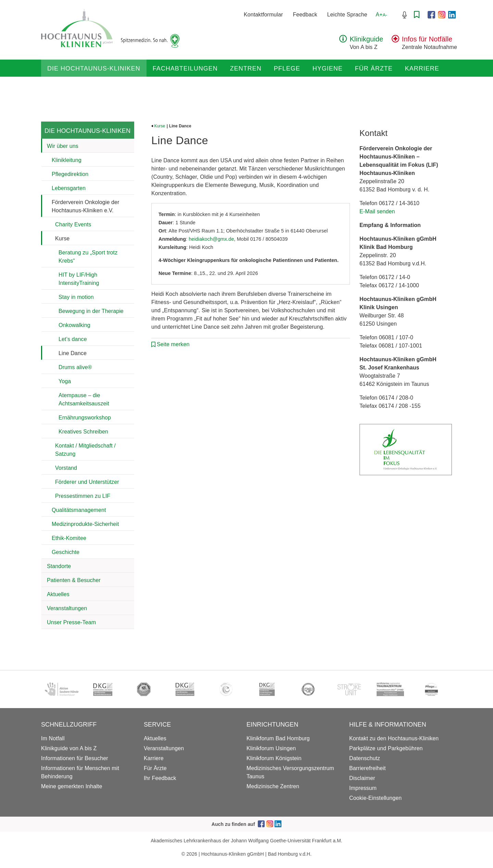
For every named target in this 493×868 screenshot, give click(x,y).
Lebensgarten (69, 188)
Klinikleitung (67, 160)
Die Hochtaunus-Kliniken (94, 68)
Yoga (65, 381)
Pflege (287, 68)
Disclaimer (362, 778)
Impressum (363, 788)
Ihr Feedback (160, 778)
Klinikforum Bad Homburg (278, 738)
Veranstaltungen (67, 608)
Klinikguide (366, 39)
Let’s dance (73, 339)
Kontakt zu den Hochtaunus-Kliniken (394, 738)
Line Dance (73, 353)
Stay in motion (76, 297)
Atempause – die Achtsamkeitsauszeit (84, 399)
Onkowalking (74, 325)
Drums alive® (75, 367)
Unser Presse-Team (71, 622)
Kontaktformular (263, 15)
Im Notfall (53, 738)
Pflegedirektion (70, 174)
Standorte (59, 566)
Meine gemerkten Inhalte (72, 786)
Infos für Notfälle (427, 39)
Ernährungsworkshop (85, 418)
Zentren (246, 68)
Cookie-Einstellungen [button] (375, 798)
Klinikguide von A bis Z (69, 748)
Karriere (422, 68)
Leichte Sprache (347, 15)
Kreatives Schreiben (83, 432)
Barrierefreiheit (368, 768)
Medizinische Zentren (273, 786)
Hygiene (328, 68)
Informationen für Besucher (75, 758)
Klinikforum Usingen (271, 748)
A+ (381, 15)
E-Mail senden (377, 211)
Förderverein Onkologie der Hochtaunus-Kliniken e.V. (85, 206)
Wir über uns (63, 146)
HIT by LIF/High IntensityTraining (79, 279)
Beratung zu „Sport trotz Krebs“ (88, 257)
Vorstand (66, 468)
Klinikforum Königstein (274, 758)
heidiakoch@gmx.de (211, 239)
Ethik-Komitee (69, 538)
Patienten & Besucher (74, 580)
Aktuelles (58, 594)
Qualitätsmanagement (79, 510)
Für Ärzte (374, 68)
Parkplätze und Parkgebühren (386, 748)
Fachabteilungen (185, 68)
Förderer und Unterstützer (87, 482)
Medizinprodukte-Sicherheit (85, 524)
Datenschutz (365, 758)
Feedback (305, 15)
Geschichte (66, 552)
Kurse (62, 238)
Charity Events (73, 224)
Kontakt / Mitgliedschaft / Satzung (85, 450)
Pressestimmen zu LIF (83, 496)
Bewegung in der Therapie (91, 311)
